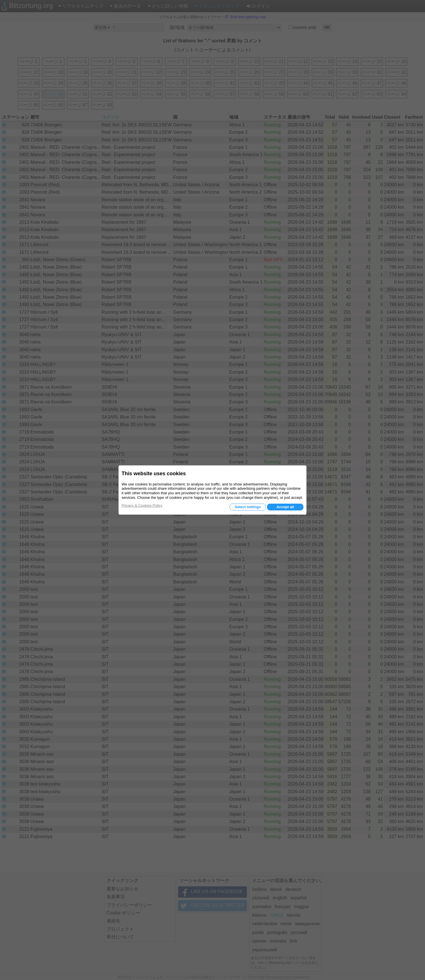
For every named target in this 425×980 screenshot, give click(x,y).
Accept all (285, 507)
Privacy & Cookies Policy (142, 505)
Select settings (248, 507)
